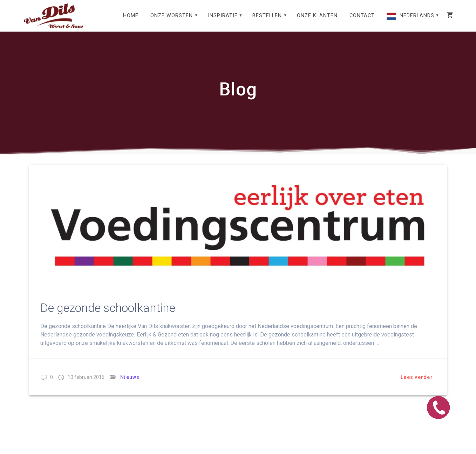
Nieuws (130, 377)
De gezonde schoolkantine (108, 308)
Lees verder (417, 377)
